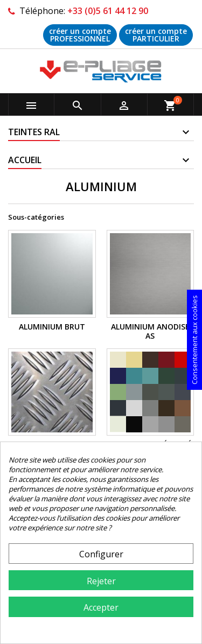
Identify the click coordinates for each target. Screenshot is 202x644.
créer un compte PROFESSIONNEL (80, 35)
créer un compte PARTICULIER (156, 35)
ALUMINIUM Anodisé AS (150, 331)
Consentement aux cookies (194, 340)
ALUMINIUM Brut (52, 327)
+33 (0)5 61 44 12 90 (108, 11)
